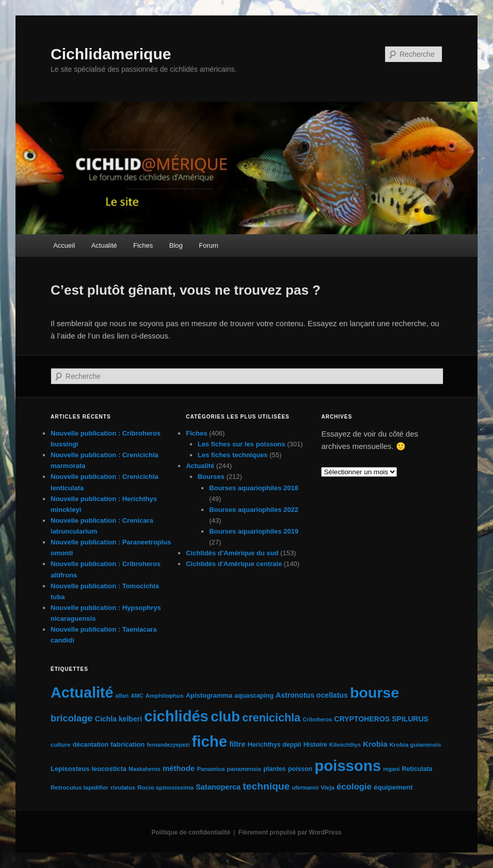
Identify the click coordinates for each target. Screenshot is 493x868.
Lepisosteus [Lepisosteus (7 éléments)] (70, 769)
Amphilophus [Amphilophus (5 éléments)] (165, 696)
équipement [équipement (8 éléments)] (393, 787)
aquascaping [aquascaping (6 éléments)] (254, 696)
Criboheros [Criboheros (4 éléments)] (317, 719)
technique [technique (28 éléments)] (266, 786)
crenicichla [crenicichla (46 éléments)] (271, 718)
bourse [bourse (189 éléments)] (375, 693)
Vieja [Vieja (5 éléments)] (328, 787)
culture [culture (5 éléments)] (61, 745)
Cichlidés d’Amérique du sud (232, 553)
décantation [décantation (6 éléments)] (91, 745)
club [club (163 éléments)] (225, 717)
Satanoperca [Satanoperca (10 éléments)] (218, 787)
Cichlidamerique (111, 54)
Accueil (64, 245)
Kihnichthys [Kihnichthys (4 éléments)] (345, 745)
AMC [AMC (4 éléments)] (137, 696)
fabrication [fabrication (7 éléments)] (128, 744)
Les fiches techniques (233, 455)
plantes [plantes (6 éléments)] (274, 769)
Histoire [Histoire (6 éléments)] (315, 745)
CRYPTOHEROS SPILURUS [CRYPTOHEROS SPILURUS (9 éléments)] (381, 719)
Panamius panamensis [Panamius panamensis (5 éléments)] (229, 769)
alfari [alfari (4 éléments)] (122, 696)
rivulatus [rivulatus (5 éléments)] (123, 787)
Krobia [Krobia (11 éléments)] (375, 744)
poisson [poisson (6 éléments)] (300, 769)
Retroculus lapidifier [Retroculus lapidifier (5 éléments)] (79, 787)
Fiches (143, 245)
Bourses (211, 477)
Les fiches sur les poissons (242, 444)
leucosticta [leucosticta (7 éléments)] (109, 769)
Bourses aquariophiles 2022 (254, 510)
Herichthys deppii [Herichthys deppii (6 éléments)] (275, 745)
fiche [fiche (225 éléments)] (210, 741)
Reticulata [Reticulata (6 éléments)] (417, 769)
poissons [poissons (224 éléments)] (348, 766)
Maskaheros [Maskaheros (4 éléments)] (145, 769)
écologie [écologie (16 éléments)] (354, 787)
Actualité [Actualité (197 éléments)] (82, 693)
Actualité (104, 245)
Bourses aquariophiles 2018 (254, 488)
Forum (209, 245)
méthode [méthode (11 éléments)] (179, 768)
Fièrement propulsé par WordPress (290, 832)
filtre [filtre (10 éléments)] (237, 744)
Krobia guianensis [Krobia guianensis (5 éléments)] (416, 745)
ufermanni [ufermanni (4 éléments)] (305, 787)
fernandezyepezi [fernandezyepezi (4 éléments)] (168, 745)
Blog (176, 245)
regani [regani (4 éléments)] (391, 769)
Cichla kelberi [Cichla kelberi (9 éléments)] (118, 719)
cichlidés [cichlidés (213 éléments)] (176, 716)
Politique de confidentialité (191, 832)
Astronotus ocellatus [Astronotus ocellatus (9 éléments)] (312, 695)
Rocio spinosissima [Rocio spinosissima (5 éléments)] (165, 787)
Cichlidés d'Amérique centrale (234, 564)
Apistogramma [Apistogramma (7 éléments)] (209, 695)
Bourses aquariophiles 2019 (254, 531)
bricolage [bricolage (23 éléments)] (72, 718)
